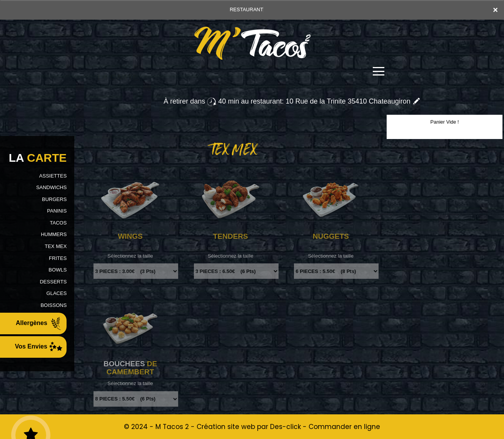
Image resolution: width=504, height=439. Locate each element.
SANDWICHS (51, 187)
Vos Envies (39, 347)
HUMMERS (54, 234)
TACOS (58, 223)
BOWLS (58, 270)
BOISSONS (53, 305)
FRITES (58, 258)
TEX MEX (56, 246)
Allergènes (39, 323)
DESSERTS (53, 282)
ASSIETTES (53, 176)
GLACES (57, 293)
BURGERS (54, 199)
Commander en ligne (344, 427)
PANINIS (57, 211)
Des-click (285, 427)
